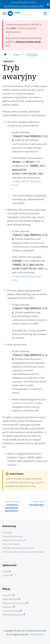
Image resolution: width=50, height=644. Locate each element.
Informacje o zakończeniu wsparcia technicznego (23, 552)
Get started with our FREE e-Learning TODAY (24, 6)
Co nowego (7, 533)
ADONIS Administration (23, 403)
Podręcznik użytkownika (13, 536)
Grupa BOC (8, 595)
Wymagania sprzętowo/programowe (18, 548)
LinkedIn (7, 575)
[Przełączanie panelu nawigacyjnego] (4, 13)
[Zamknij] (48, 4)
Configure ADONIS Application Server (27, 183)
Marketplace (9, 607)
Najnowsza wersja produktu (15, 603)
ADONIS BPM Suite (11, 599)
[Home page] (5, 55)
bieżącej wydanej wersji (28, 42)
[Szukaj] (45, 13)
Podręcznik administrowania (14, 540)
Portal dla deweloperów (14, 615)
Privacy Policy (37, 634)
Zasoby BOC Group (12, 611)
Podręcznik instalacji (11, 544)
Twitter (6, 572)
